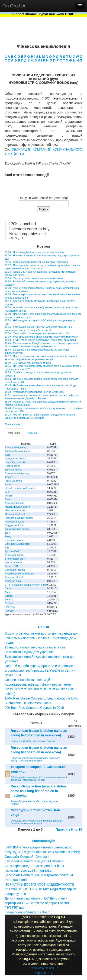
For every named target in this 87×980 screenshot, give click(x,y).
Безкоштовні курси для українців (29, 652)
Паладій (10, 611)
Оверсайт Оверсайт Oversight (27, 857)
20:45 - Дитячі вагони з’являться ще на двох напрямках (36, 262)
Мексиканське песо (16, 510)
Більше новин (13, 424)
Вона (8, 499)
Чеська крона (13, 466)
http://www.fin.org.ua (43, 968)
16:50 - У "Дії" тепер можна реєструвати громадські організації (40, 340)
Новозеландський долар (19, 518)
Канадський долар (15, 458)
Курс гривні (14, 433)
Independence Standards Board (28, 912)
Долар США (12, 566)
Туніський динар (14, 555)
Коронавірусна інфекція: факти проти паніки (38, 684)
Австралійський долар (18, 451)
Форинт (9, 477)
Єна (7, 492)
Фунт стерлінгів (14, 562)
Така (8, 455)
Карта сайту (44, 973)
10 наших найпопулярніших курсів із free (35, 647)
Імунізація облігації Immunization (29, 870)
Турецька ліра (13, 581)
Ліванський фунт (14, 503)
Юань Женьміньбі (15, 462)
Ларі (7, 592)
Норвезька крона (14, 522)
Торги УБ (32, 433)
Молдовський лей (15, 514)
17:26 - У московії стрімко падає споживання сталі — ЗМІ (37, 333)
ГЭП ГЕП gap (15, 908)
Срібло (9, 603)
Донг (8, 533)
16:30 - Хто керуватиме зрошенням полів (28, 363)
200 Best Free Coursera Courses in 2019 (34, 708)
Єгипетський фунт (15, 559)
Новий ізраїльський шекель (21, 488)
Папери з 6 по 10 (69, 829)
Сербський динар (15, 570)
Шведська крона (14, 540)
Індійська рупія (13, 481)
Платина (10, 607)
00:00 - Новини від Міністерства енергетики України (34, 252)
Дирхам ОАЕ (12, 551)
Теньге (9, 496)
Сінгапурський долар (17, 529)
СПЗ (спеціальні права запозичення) (26, 585)
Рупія (8, 484)
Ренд (8, 536)
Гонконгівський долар (17, 473)
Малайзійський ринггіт (18, 507)
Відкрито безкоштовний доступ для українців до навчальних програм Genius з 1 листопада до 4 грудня (41, 638)
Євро (8, 588)
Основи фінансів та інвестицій (27, 680)
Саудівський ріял (14, 525)
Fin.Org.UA (14, 6)
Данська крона (13, 470)
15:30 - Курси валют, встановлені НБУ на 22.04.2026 (34, 392)
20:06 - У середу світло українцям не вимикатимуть (34, 278)
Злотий (9, 596)
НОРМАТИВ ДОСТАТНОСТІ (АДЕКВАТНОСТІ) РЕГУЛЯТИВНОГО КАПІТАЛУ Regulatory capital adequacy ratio (40, 889)
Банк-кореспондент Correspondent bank (34, 866)
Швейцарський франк (17, 544)
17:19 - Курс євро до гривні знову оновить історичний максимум (41, 337)
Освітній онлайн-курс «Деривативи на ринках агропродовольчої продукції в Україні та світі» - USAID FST (40, 671)
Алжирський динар (16, 447)
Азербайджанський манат (20, 574)
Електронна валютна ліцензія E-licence (34, 861)
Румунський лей (14, 577)
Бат (7, 548)
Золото (9, 600)
